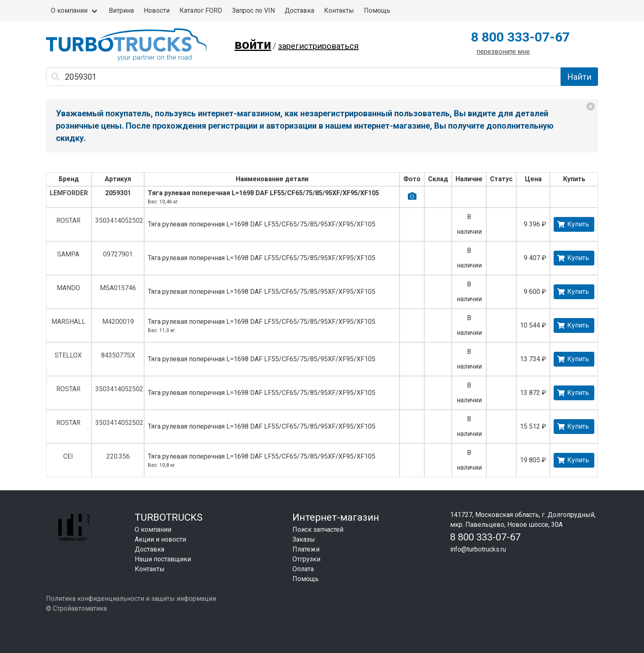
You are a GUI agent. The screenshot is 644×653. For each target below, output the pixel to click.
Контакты (339, 10)
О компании (69, 10)
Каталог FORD (201, 10)
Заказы (304, 539)
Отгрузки (306, 559)
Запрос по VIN (253, 10)
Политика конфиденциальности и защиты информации (131, 599)
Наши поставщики (163, 559)
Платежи (306, 549)
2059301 (118, 193)
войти (253, 44)
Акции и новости (160, 539)
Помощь (377, 10)
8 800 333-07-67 (520, 37)
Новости (157, 10)
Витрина (121, 10)
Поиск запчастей (318, 530)
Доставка (299, 10)
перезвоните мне (503, 52)
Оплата (303, 569)
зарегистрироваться (318, 46)
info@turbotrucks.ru (478, 549)
